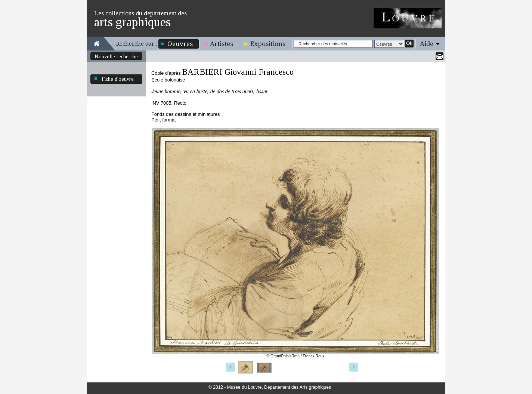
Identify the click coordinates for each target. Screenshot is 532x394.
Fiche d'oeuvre (118, 79)
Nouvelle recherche (116, 56)
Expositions (268, 44)
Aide (427, 44)
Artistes (222, 44)
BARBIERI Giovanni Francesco (238, 72)
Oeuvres (180, 44)
